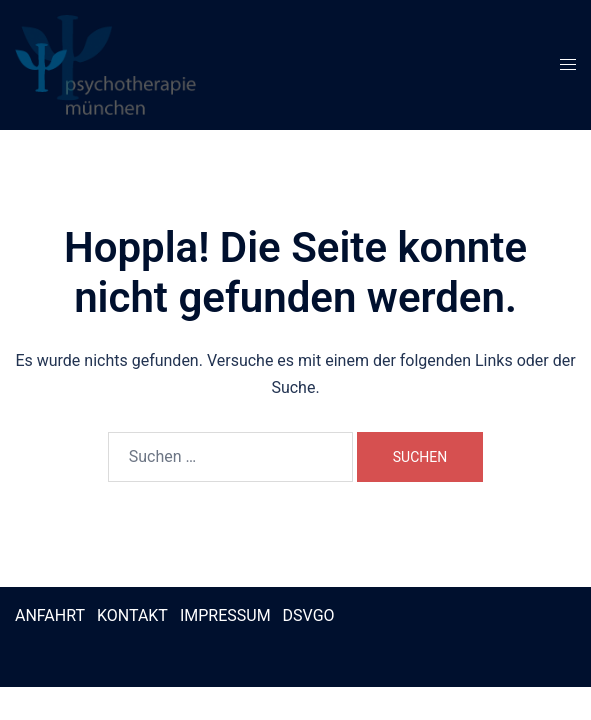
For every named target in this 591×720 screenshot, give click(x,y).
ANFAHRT (50, 615)
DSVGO (309, 615)
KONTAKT (132, 615)
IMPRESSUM (225, 615)
